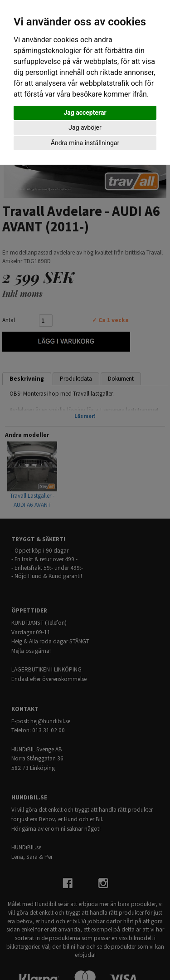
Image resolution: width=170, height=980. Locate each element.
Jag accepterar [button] (85, 113)
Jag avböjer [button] (85, 127)
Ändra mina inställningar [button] (85, 143)
